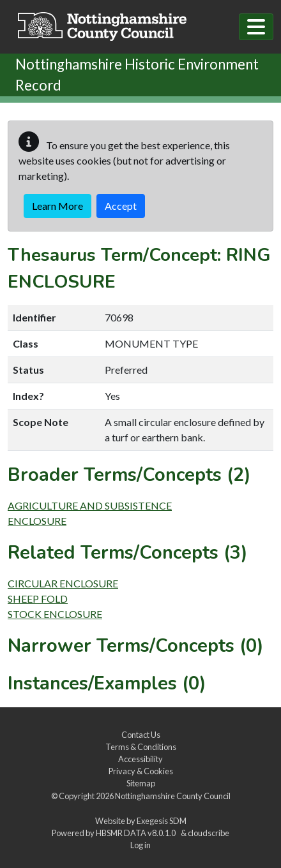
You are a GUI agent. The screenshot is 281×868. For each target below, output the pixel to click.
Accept (121, 206)
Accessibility (140, 759)
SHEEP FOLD (38, 599)
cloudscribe (209, 833)
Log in (140, 845)
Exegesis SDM (162, 821)
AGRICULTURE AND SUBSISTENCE (90, 505)
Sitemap (141, 783)
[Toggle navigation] (256, 27)
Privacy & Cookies (141, 771)
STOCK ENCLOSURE (55, 614)
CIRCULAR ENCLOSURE (63, 583)
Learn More (57, 206)
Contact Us (141, 735)
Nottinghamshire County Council (173, 796)
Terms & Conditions (141, 747)
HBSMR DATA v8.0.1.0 (137, 833)
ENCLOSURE (37, 521)
